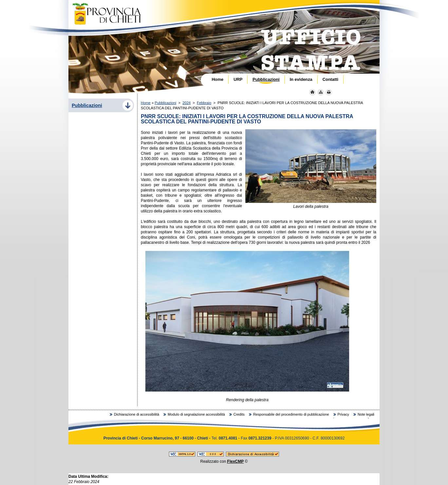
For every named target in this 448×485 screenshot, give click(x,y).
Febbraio (204, 103)
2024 (187, 103)
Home (146, 103)
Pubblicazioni (165, 103)
